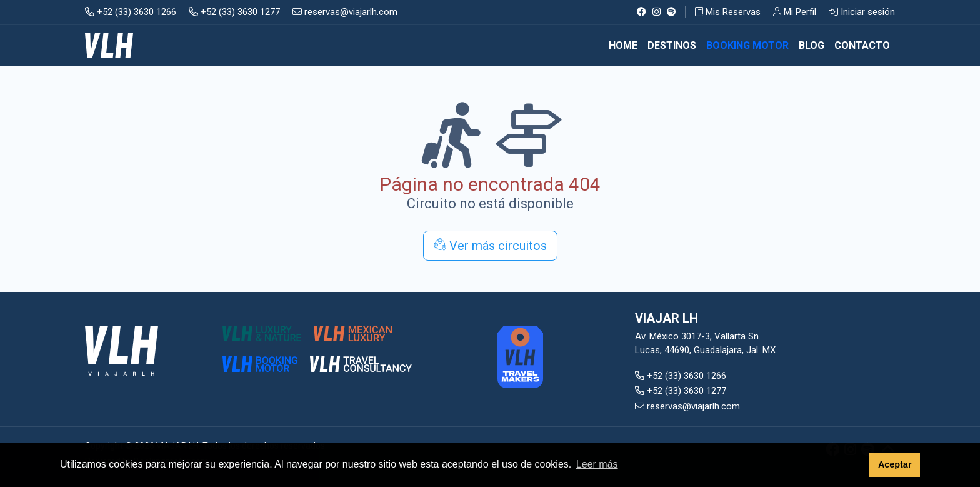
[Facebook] (642, 12)
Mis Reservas (728, 12)
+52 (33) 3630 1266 (131, 12)
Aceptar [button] (895, 464)
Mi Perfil (795, 12)
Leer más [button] (597, 464)
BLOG (812, 45)
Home (623, 45)
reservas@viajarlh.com (345, 12)
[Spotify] (672, 12)
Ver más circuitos (490, 246)
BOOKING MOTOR (747, 45)
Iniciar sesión (862, 12)
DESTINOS (672, 45)
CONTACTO (862, 45)
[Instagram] (657, 12)
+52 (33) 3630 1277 (234, 12)
